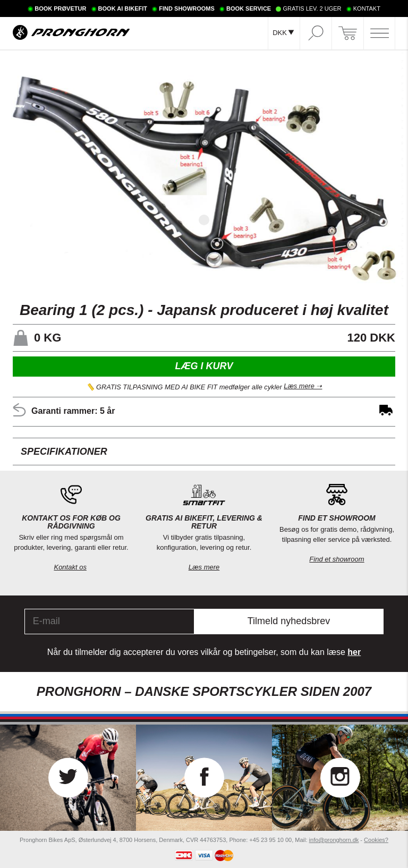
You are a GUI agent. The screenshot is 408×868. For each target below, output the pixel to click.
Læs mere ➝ (303, 387)
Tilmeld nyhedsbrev (289, 621)
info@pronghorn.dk (334, 840)
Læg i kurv (204, 366)
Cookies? (376, 840)
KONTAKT (367, 8)
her (354, 652)
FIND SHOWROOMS (187, 8)
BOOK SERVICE (249, 8)
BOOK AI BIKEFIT (123, 8)
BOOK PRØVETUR (60, 8)
